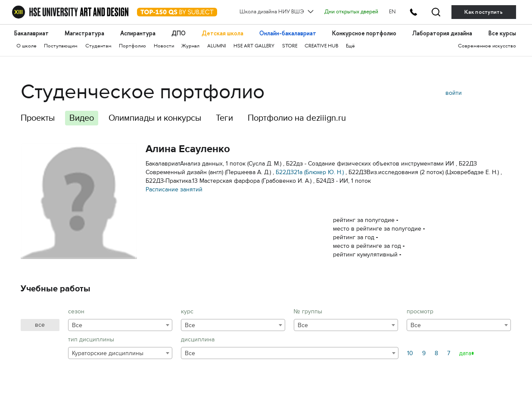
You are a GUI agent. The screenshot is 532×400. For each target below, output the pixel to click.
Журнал (190, 46)
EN (392, 12)
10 (410, 353)
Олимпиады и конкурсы (155, 118)
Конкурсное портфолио (364, 33)
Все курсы (502, 33)
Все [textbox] (77, 325)
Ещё (350, 46)
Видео (82, 118)
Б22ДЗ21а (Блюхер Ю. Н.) (310, 172)
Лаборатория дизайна (442, 33)
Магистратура (84, 33)
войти (454, 93)
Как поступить (484, 12)
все (40, 325)
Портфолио (132, 46)
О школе (26, 46)
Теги (224, 118)
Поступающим (61, 46)
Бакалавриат (31, 33)
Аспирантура (138, 33)
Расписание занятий (174, 189)
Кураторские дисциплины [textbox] (108, 353)
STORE (290, 46)
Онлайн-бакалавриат (288, 33)
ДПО (179, 33)
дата (465, 353)
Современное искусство (487, 46)
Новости (164, 46)
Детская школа (222, 33)
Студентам (98, 46)
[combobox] (120, 325)
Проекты (38, 118)
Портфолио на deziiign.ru (297, 118)
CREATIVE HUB (321, 46)
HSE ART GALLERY (254, 46)
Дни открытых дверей (351, 12)
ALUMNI (217, 46)
